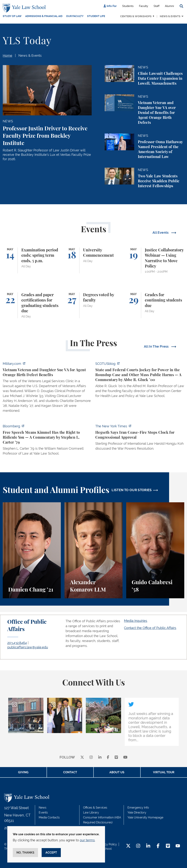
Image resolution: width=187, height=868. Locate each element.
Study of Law (12, 16)
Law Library (91, 813)
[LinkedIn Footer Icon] (148, 846)
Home (7, 55)
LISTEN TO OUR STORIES (132, 490)
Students (128, 6)
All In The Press (157, 346)
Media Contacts (49, 817)
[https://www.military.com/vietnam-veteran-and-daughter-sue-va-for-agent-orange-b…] (47, 388)
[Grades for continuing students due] (155, 305)
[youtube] (125, 757)
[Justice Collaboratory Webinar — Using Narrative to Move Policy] (155, 260)
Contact (70, 772)
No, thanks (25, 853)
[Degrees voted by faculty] (93, 305)
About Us (117, 772)
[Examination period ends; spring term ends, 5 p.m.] (32, 260)
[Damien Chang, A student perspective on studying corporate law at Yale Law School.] (32, 550)
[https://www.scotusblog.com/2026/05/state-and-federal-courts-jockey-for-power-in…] (140, 381)
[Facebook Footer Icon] (158, 846)
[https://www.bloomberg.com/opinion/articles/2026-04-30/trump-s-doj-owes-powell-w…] (47, 441)
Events (43, 813)
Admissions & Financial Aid (44, 16)
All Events (161, 232)
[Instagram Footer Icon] (138, 846)
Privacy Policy (107, 844)
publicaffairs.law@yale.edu (28, 647)
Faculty (144, 6)
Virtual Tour (164, 772)
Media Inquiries (136, 621)
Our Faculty (75, 16)
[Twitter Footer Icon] (128, 846)
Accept (51, 853)
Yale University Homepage (145, 817)
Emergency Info (138, 808)
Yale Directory (137, 813)
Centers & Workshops (136, 16)
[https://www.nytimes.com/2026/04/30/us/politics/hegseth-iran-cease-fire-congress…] (140, 438)
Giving (23, 772)
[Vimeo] (116, 757)
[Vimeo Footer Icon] (168, 846)
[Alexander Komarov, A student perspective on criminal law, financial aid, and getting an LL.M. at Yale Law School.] (93, 550)
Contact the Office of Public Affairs (150, 628)
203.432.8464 (17, 643)
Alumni (169, 6)
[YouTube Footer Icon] (178, 846)
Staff (157, 6)
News (43, 808)
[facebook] (108, 757)
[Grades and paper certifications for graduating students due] (32, 305)
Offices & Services (95, 808)
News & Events (170, 16)
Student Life (96, 16)
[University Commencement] (93, 260)
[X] (82, 757)
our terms (87, 840)
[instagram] (91, 757)
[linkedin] (100, 757)
